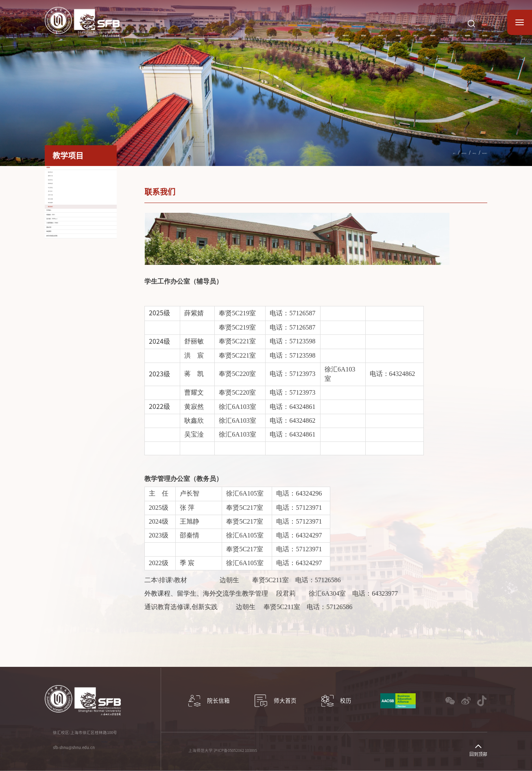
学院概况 (153, 32)
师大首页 (476, 32)
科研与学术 (191, 32)
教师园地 (370, 32)
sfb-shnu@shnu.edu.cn (74, 748)
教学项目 (229, 32)
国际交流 (264, 32)
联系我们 (478, 152)
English (475, 17)
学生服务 (300, 32)
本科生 (457, 152)
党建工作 (335, 32)
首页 (415, 152)
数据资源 (440, 32)
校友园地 (406, 32)
